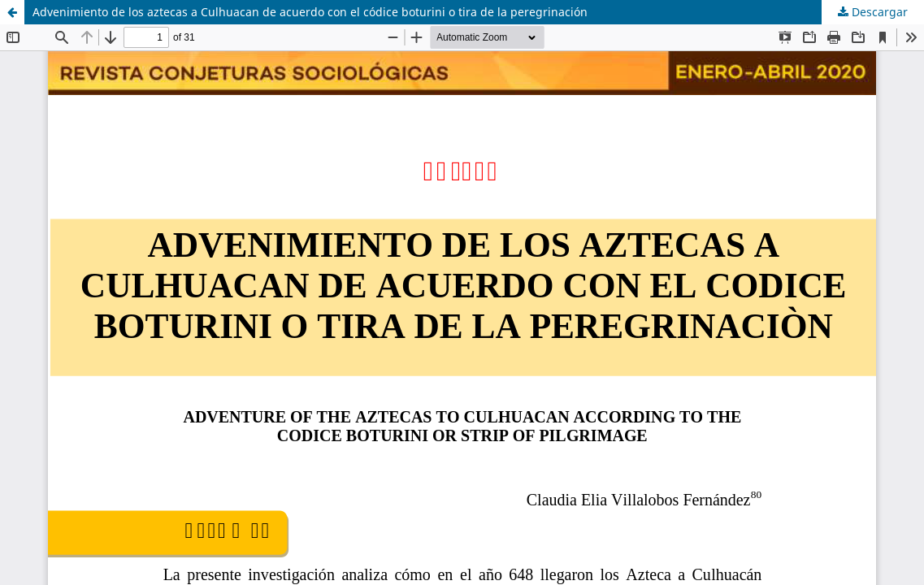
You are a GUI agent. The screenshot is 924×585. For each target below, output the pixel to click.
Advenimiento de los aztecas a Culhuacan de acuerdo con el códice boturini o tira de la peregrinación (310, 12)
